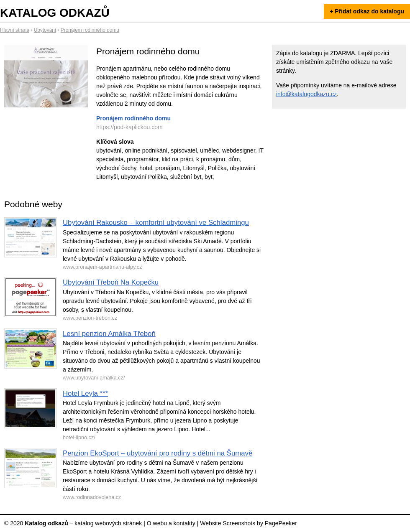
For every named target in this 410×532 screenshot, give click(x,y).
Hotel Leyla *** (85, 393)
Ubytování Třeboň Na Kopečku (111, 282)
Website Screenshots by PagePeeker (249, 523)
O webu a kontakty (171, 523)
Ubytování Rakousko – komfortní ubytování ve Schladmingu (156, 223)
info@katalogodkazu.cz (306, 94)
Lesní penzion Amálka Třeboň (109, 334)
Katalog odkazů (55, 13)
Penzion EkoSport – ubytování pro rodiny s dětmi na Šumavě (158, 453)
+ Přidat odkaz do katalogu (367, 11)
